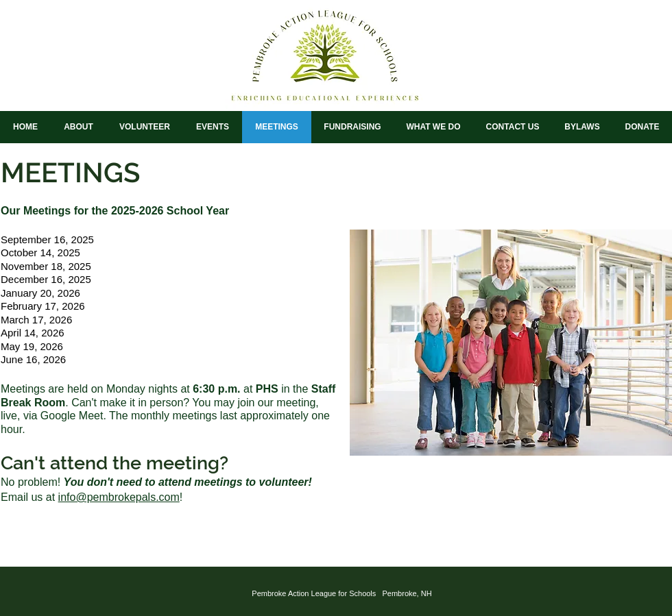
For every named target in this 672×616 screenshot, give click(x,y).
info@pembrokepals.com (119, 497)
